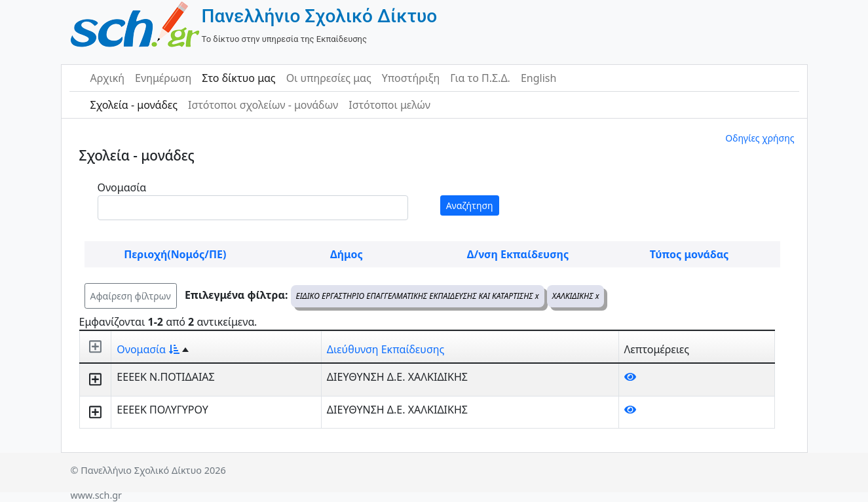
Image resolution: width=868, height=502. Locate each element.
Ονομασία (122, 187)
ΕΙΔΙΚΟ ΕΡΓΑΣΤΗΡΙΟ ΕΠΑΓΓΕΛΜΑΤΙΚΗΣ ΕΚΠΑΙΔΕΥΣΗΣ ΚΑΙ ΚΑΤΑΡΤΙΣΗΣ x (418, 296)
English (538, 78)
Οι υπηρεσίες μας (329, 78)
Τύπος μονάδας (689, 254)
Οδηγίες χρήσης (760, 138)
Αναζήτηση (470, 205)
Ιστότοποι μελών (389, 105)
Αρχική (108, 78)
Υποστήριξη (411, 78)
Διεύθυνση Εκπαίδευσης (386, 349)
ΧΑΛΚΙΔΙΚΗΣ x (576, 296)
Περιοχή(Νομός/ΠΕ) (175, 254)
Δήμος (347, 254)
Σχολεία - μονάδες (134, 105)
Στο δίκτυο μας (238, 78)
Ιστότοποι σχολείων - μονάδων (263, 105)
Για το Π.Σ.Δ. (480, 78)
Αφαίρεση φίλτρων (131, 296)
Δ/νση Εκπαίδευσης (518, 254)
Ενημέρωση (163, 78)
